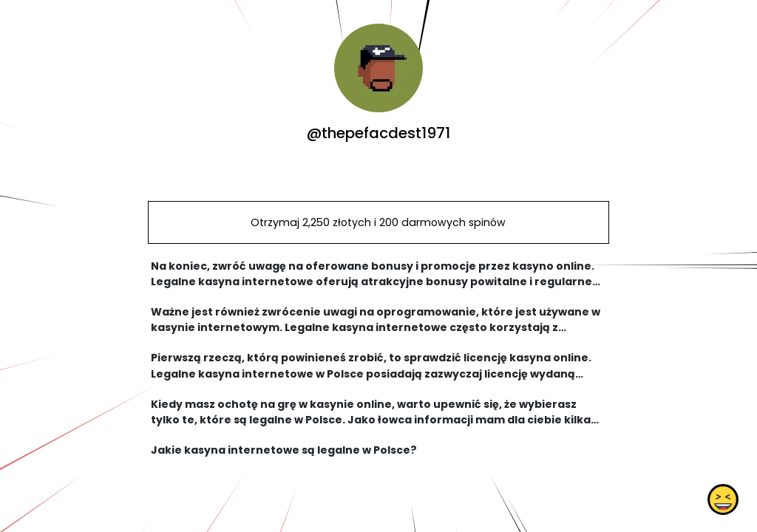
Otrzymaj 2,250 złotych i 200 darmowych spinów (378, 222)
